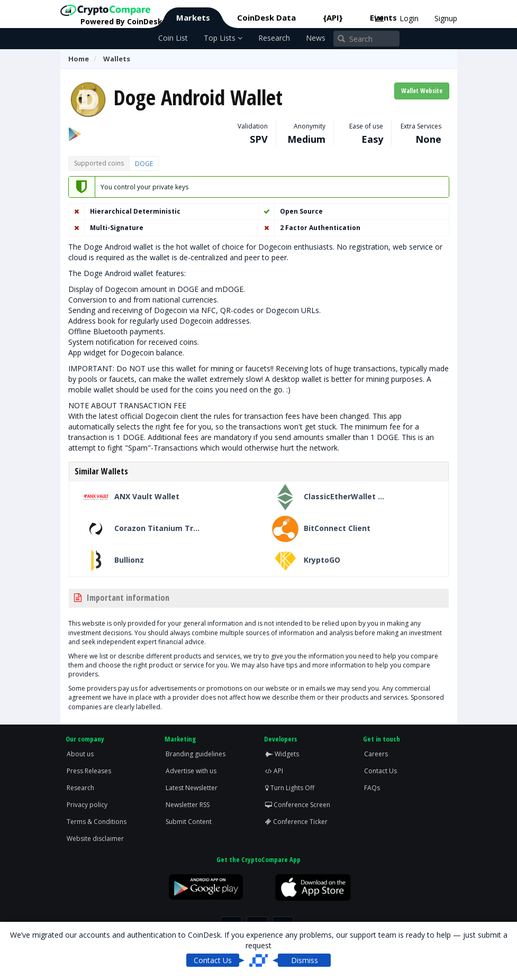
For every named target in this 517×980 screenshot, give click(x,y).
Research (274, 38)
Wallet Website (422, 91)
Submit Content (189, 822)
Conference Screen (298, 805)
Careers (376, 754)
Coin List (173, 38)
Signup (446, 18)
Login (409, 18)
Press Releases (89, 771)
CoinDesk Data (266, 17)
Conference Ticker (296, 822)
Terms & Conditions (97, 822)
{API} (333, 17)
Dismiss (305, 960)
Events (383, 17)
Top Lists (223, 38)
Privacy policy (87, 805)
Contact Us (380, 771)
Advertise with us (191, 771)
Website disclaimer (95, 839)
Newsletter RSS (188, 805)
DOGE (144, 164)
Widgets (282, 754)
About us (80, 754)
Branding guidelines (196, 754)
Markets (193, 17)
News (316, 38)
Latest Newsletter (192, 788)
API (274, 771)
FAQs (372, 788)
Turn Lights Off (290, 788)
